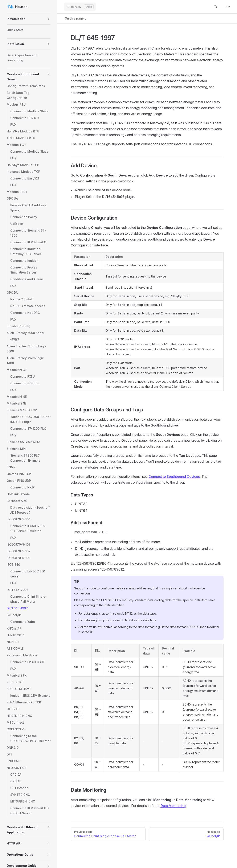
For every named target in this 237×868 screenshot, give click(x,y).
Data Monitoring (173, 806)
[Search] (80, 7)
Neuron (17, 7)
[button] (49, 19)
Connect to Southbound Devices (174, 477)
